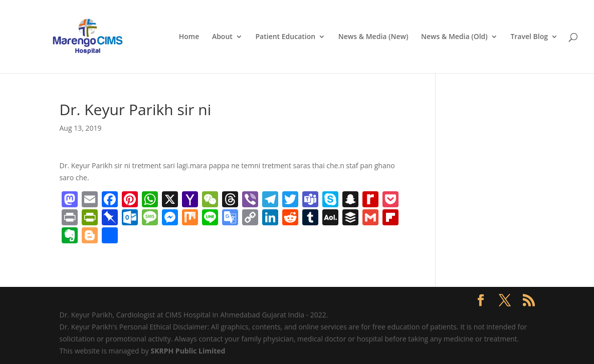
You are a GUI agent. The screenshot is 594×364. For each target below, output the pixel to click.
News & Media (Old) (454, 37)
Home (189, 37)
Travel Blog (529, 37)
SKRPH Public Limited (188, 351)
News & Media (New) (373, 37)
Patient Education (285, 37)
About (222, 37)
